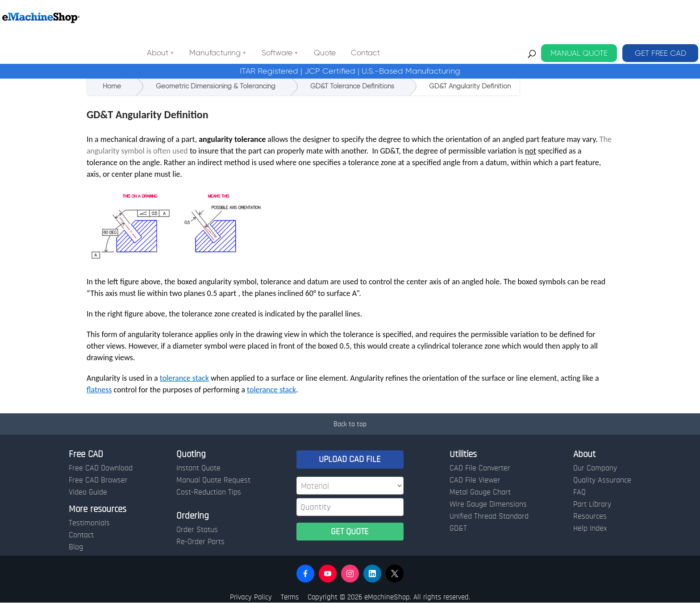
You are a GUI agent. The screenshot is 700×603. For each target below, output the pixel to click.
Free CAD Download (101, 468)
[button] (305, 574)
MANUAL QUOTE (579, 17)
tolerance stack (184, 378)
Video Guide (88, 492)
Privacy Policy (251, 597)
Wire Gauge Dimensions (488, 504)
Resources (590, 516)
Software (357, 18)
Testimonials (89, 523)
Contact (446, 18)
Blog (76, 547)
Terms (290, 597)
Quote (405, 18)
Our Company (595, 468)
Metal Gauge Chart (480, 492)
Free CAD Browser (98, 480)
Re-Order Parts (200, 542)
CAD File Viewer (475, 480)
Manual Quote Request (213, 480)
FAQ (579, 492)
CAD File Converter (480, 468)
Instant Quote (198, 468)
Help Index (590, 528)
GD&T (458, 528)
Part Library (592, 504)
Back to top (350, 424)
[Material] (350, 486)
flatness (99, 390)
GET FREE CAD (660, 17)
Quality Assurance (602, 480)
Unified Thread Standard (489, 516)
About (238, 18)
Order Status (197, 530)
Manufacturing (295, 18)
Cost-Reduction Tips (209, 492)
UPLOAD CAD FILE (350, 459)
